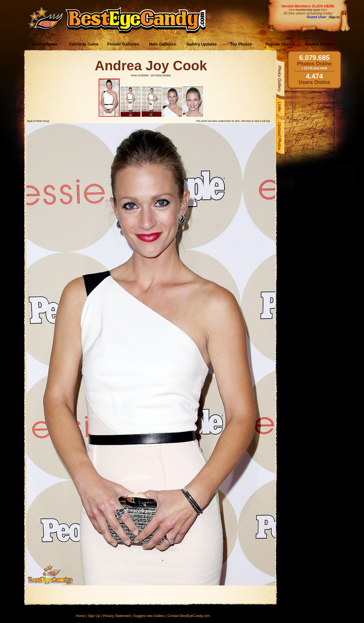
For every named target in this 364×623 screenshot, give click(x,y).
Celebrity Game (84, 44)
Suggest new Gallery (149, 616)
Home (80, 616)
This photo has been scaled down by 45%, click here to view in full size (233, 121)
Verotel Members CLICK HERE (308, 6)
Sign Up (94, 616)
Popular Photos (280, 44)
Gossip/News (45, 44)
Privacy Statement (116, 616)
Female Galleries (123, 44)
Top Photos (241, 44)
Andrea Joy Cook (151, 66)
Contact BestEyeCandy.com (189, 616)
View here (308, 10)
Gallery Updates (202, 44)
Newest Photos (319, 44)
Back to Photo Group (38, 121)
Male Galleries (162, 44)
